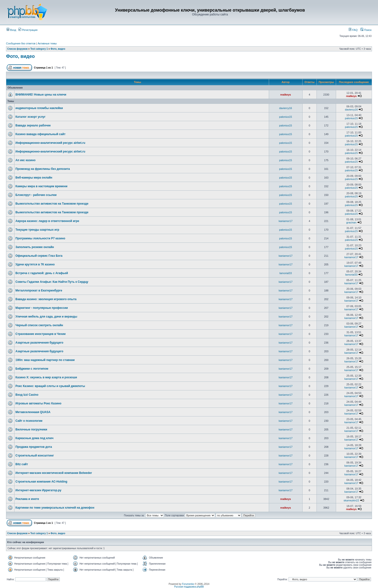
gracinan (351, 222)
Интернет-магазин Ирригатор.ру (38, 490)
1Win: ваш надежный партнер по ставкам (45, 360)
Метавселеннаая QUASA (33, 412)
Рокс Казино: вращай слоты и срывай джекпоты (50, 386)
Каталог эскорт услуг (30, 117)
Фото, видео (58, 49)
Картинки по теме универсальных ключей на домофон (55, 508)
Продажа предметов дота (34, 447)
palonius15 (286, 117)
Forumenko (188, 584)
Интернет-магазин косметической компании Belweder (54, 473)
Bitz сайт (22, 464)
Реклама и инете (27, 499)
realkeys (286, 95)
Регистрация (28, 30)
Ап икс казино (25, 160)
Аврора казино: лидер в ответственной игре (47, 221)
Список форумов (17, 49)
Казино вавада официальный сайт (40, 134)
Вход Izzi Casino (27, 395)
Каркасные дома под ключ (34, 438)
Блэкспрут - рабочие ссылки (36, 195)
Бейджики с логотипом (32, 369)
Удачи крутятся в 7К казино (35, 264)
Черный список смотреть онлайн (39, 325)
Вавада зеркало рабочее (33, 125)
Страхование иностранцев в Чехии (40, 334)
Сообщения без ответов (21, 43)
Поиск (366, 30)
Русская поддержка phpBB (189, 587)
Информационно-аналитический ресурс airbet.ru (50, 143)
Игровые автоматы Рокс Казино (38, 403)
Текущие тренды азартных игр (37, 230)
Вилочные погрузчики (31, 429)
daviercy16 (286, 108)
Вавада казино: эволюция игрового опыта (46, 299)
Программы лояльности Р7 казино (40, 238)
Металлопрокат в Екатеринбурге (39, 291)
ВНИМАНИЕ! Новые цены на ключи (41, 95)
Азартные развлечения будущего (39, 343)
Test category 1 (39, 49)
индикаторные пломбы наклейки (39, 108)
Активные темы (47, 43)
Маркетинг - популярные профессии (42, 308)
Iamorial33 (286, 273)
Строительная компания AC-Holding (41, 482)
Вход (11, 30)
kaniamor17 (286, 221)
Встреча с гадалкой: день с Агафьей (42, 273)
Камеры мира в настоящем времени (41, 186)
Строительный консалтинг (35, 456)
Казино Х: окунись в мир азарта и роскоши (46, 377)
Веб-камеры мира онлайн (34, 178)
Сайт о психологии (29, 421)
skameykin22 (351, 500)
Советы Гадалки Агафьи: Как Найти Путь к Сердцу (52, 282)
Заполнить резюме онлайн (35, 247)
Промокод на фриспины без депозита (43, 169)
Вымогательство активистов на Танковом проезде (52, 204)
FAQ (353, 30)
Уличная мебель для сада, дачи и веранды (46, 317)
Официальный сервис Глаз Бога (39, 256)
